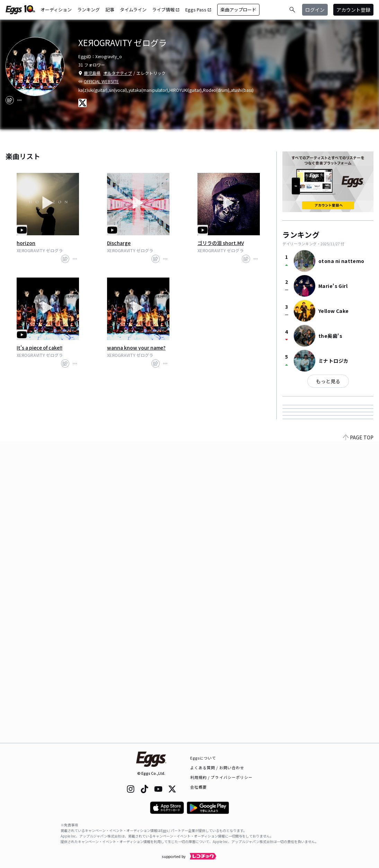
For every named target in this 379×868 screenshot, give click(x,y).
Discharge (119, 243)
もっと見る (328, 381)
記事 (110, 10)
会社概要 (199, 787)
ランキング (89, 10)
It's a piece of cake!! (39, 348)
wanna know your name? (136, 348)
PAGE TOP (358, 739)
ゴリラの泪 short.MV (221, 243)
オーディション (56, 10)
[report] (19, 100)
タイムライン (133, 10)
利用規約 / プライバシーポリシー (222, 777)
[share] (10, 100)
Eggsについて (203, 758)
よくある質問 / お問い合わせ (217, 768)
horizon (26, 243)
